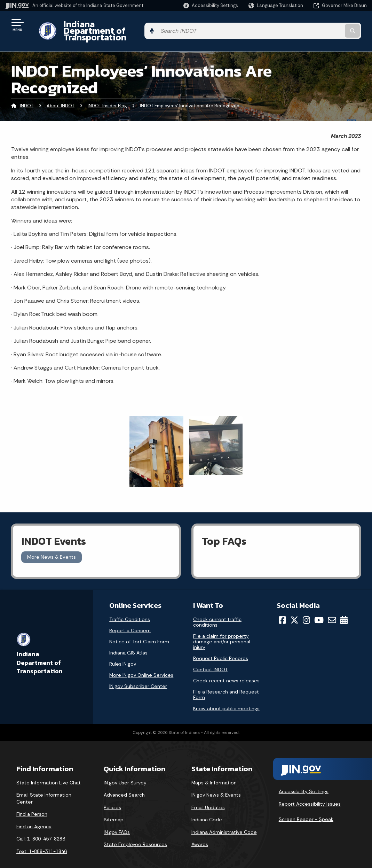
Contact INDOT (210, 657)
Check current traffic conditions (217, 610)
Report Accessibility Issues (310, 792)
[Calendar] (344, 608)
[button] (211, 5)
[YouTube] (319, 608)
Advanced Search (124, 783)
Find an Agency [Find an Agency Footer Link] (34, 814)
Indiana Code (207, 808)
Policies (112, 795)
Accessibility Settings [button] (304, 780)
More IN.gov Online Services (141, 663)
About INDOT (61, 94)
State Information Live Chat (49, 770)
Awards (200, 832)
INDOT (27, 94)
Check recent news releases (226, 668)
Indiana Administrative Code (224, 820)
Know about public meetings (226, 696)
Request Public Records (221, 646)
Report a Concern (130, 618)
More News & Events (52, 545)
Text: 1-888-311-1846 (42, 839)
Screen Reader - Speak (306, 807)
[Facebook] (282, 608)
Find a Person (32, 802)
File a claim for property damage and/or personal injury (222, 629)
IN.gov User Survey (125, 770)
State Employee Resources (135, 832)
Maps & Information (214, 770)
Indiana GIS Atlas (128, 641)
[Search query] (326, 25)
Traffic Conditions (130, 607)
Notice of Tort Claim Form (139, 629)
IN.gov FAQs (117, 820)
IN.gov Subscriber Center (138, 674)
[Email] (332, 608)
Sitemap (114, 808)
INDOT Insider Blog (107, 94)
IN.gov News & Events (216, 783)
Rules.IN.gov (123, 652)
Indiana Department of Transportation (136, 25)
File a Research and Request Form (226, 682)
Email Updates (208, 795)
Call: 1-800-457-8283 (41, 827)
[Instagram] (306, 608)
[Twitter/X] (294, 608)
